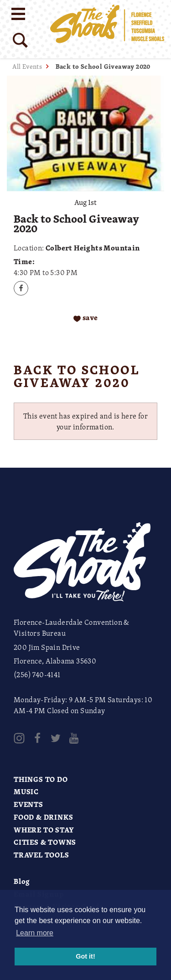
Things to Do (41, 779)
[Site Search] (20, 40)
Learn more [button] (35, 933)
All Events (27, 66)
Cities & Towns (45, 842)
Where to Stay (44, 830)
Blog (22, 881)
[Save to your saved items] (85, 318)
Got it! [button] (85, 956)
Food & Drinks (43, 817)
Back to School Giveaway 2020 (103, 66)
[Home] (107, 29)
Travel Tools (41, 855)
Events (28, 804)
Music (26, 791)
